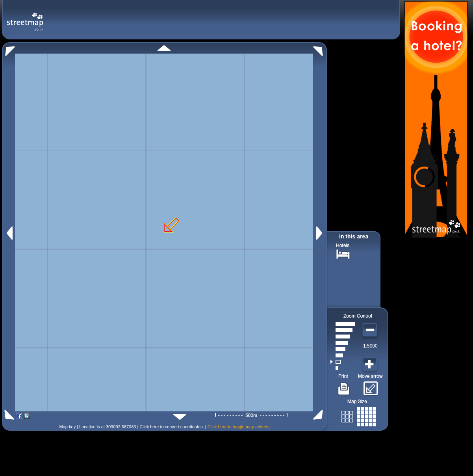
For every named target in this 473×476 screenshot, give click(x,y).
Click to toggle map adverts (239, 427)
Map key (68, 427)
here (154, 427)
